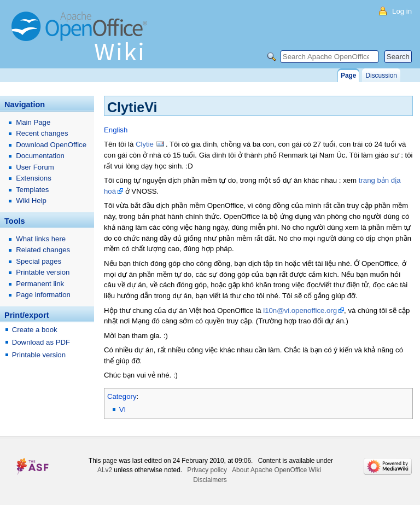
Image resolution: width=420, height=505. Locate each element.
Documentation (40, 156)
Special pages (39, 261)
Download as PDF (41, 342)
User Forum (35, 167)
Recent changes (42, 133)
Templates (32, 190)
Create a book (35, 330)
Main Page (33, 122)
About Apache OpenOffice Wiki (276, 470)
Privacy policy (207, 470)
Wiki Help (31, 201)
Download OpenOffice (51, 145)
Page (348, 76)
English (116, 130)
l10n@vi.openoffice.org (300, 310)
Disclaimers (210, 480)
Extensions (34, 178)
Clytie (145, 144)
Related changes (43, 250)
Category (122, 396)
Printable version (43, 272)
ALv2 (105, 470)
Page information (43, 295)
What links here (41, 239)
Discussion (381, 76)
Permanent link (40, 284)
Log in (402, 11)
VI (122, 410)
